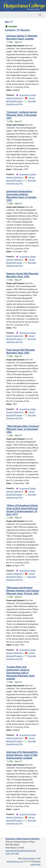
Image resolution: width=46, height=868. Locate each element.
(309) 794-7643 (12, 854)
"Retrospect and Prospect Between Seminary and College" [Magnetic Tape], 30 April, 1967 (23, 590)
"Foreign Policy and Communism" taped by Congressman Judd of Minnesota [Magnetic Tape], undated (21, 673)
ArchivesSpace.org (15, 862)
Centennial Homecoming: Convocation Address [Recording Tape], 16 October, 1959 (22, 196)
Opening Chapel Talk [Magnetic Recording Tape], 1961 (22, 275)
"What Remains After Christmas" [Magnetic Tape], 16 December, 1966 (23, 429)
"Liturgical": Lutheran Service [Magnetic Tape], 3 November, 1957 (22, 115)
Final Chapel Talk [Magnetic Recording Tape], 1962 (21, 351)
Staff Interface (29, 859)
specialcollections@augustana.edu (21, 851)
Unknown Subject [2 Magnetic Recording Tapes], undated (22, 37)
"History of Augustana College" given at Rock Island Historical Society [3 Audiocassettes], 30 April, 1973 (22, 510)
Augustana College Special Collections (23, 839)
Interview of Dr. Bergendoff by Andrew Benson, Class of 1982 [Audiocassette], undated (22, 755)
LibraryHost (35, 864)
